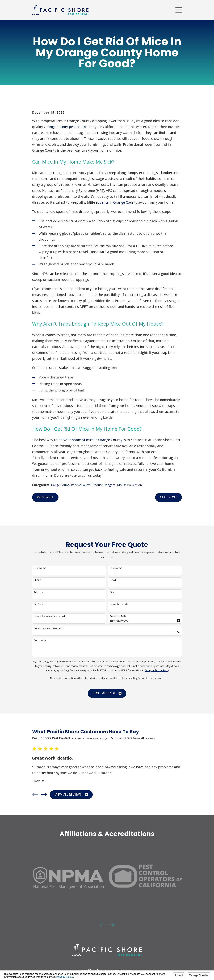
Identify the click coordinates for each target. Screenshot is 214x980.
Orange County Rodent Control (71, 485)
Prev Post (45, 497)
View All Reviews (71, 795)
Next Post (169, 497)
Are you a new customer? (48, 629)
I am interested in (119, 604)
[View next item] (44, 795)
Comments (40, 640)
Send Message (107, 693)
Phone (37, 580)
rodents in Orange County (117, 202)
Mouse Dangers (104, 485)
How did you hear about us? (49, 616)
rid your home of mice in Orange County (90, 440)
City (112, 592)
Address (38, 592)
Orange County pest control (66, 127)
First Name (40, 568)
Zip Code (39, 604)
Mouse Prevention (129, 485)
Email (113, 580)
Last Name (116, 568)
